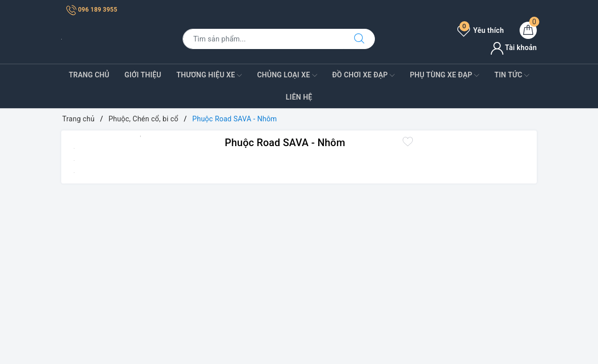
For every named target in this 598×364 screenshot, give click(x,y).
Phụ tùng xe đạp (444, 75)
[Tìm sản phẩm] (263, 39)
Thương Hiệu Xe (209, 75)
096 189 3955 (92, 10)
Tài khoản (514, 48)
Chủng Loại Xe (287, 75)
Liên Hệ (299, 97)
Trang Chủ (89, 75)
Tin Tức (512, 75)
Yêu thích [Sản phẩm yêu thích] (481, 30)
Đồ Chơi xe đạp (363, 75)
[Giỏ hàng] (528, 30)
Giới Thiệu (143, 75)
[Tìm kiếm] (359, 39)
